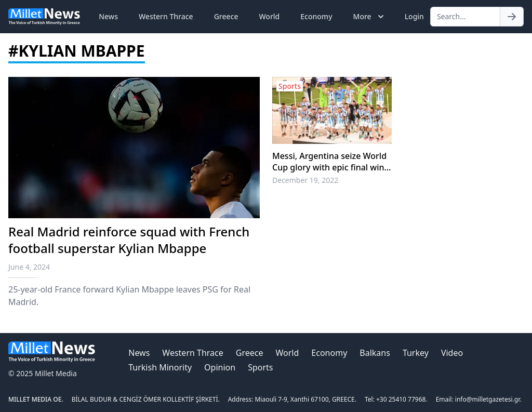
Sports (260, 367)
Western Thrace (166, 16)
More (370, 17)
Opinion (220, 367)
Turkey (416, 353)
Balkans (375, 353)
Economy (316, 16)
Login (414, 16)
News (108, 16)
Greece (226, 16)
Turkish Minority (160, 367)
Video (452, 353)
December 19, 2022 (305, 180)
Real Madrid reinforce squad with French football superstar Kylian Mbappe (129, 240)
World (269, 16)
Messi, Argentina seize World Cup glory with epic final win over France (329, 162)
